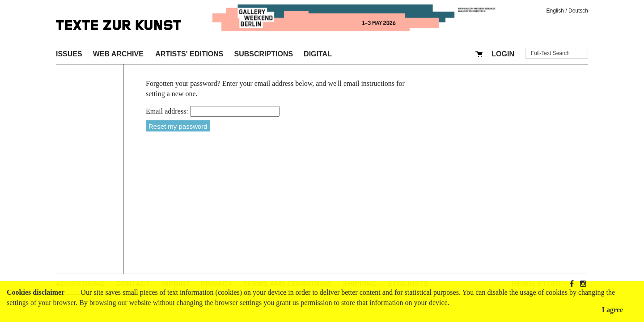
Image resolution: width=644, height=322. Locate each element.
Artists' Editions (189, 54)
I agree (612, 310)
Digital (318, 54)
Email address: (167, 111)
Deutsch (578, 11)
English (555, 11)
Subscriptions (264, 54)
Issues (69, 54)
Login (503, 54)
